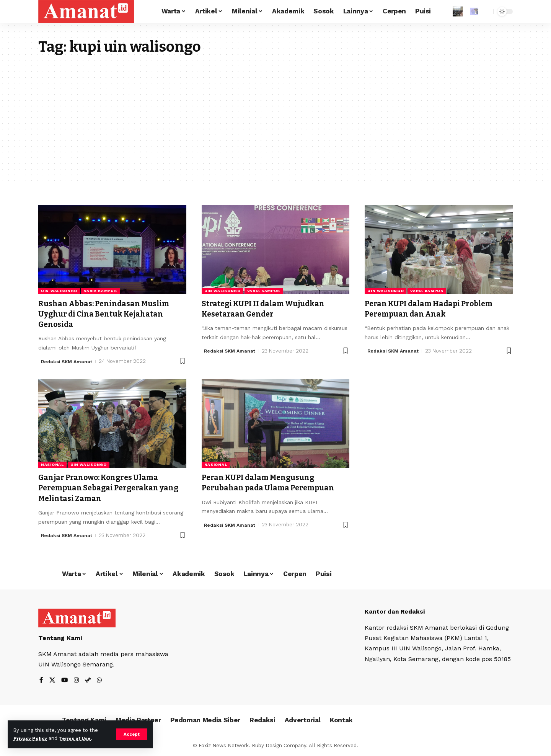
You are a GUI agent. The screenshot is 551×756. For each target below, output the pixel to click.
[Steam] (89, 681)
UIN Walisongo (59, 291)
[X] (52, 681)
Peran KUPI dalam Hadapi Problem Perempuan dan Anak (435, 309)
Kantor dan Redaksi (396, 611)
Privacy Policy (31, 738)
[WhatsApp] (101, 681)
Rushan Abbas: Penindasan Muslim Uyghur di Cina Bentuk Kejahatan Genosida (110, 314)
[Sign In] (458, 11)
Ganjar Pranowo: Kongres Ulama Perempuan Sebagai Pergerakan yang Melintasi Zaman (105, 488)
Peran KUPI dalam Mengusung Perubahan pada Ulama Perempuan (274, 483)
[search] (486, 11)
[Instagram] (77, 681)
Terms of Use (79, 738)
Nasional (52, 465)
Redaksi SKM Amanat (68, 361)
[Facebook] (41, 681)
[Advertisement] (275, 113)
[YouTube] (65, 681)
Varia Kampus (100, 291)
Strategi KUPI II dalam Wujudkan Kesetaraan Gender (269, 309)
